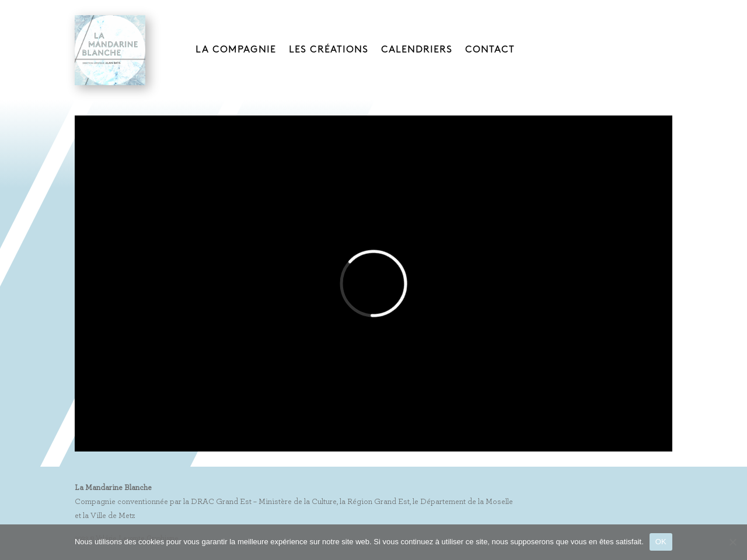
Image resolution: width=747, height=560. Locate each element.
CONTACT (490, 50)
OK (661, 542)
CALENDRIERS (417, 50)
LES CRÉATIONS (329, 50)
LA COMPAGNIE (236, 50)
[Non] (732, 542)
